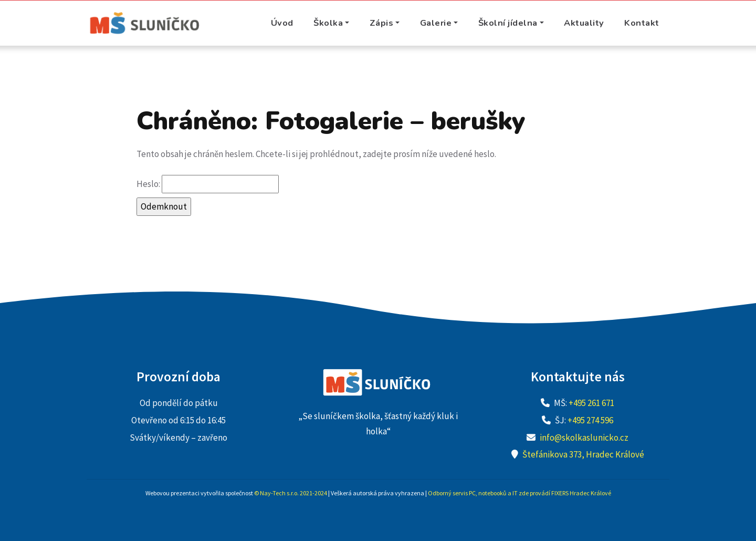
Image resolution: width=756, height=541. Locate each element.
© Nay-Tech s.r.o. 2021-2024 (291, 493)
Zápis (382, 23)
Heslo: (208, 184)
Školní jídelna (508, 23)
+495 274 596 (590, 420)
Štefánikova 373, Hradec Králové (583, 454)
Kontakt (642, 23)
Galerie (436, 23)
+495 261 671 (591, 403)
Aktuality (584, 23)
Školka (328, 23)
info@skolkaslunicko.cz (584, 438)
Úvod (282, 23)
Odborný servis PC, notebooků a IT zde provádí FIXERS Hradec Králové (519, 493)
